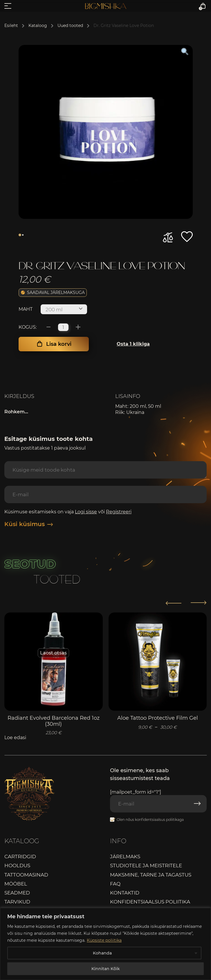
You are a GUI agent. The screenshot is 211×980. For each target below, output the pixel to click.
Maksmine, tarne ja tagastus (151, 875)
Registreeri (119, 512)
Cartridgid (20, 857)
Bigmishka (105, 6)
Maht (26, 309)
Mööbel (16, 884)
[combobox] (64, 309)
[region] (105, 944)
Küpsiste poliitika (104, 940)
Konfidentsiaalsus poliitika (150, 902)
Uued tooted (70, 26)
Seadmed (17, 893)
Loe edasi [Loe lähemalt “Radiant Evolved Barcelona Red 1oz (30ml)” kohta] (15, 738)
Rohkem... (16, 412)
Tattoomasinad (26, 875)
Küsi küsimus (29, 524)
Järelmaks (125, 857)
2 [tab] (23, 235)
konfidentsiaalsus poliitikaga (159, 820)
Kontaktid (125, 893)
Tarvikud (17, 902)
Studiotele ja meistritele (146, 866)
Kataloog (38, 26)
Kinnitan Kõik (106, 969)
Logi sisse (86, 512)
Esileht (11, 26)
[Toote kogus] (63, 327)
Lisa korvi (59, 344)
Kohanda (102, 953)
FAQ (115, 884)
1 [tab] (20, 235)
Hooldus (17, 866)
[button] (187, 237)
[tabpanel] (106, 132)
